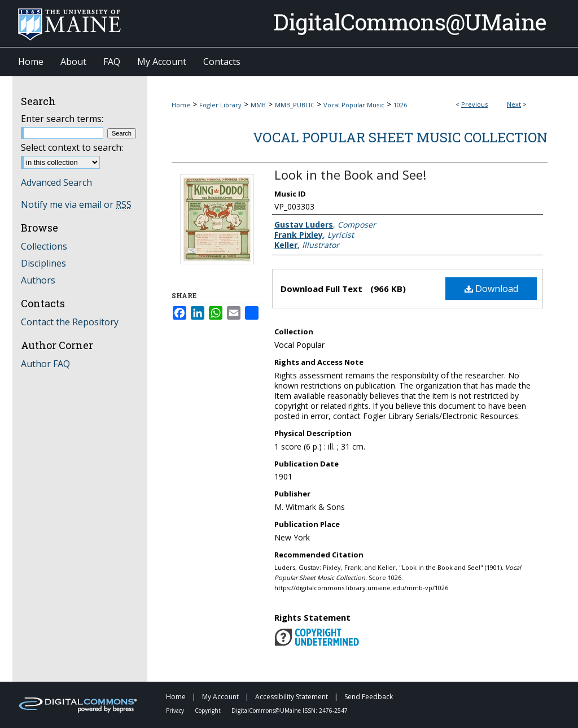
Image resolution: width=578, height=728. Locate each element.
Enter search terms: (62, 119)
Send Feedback (369, 697)
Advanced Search (56, 182)
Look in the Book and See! (350, 175)
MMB (258, 105)
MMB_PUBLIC (295, 105)
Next (514, 104)
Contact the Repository (70, 322)
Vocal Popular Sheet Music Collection (400, 137)
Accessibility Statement (292, 697)
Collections (44, 246)
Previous (474, 104)
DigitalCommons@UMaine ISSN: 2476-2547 (290, 710)
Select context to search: (72, 147)
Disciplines (43, 263)
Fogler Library (220, 105)
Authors (38, 280)
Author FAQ (45, 364)
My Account (221, 697)
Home (181, 105)
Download (491, 289)
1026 (400, 105)
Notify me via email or (76, 204)
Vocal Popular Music (354, 105)
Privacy (176, 710)
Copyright (209, 710)
